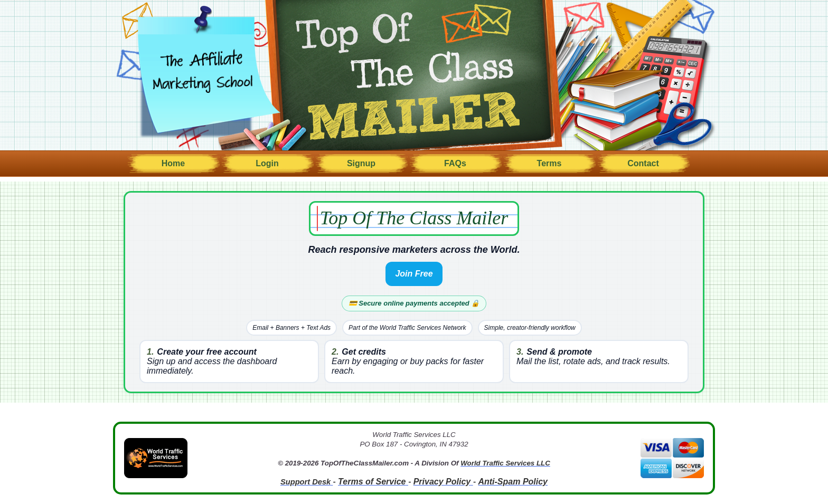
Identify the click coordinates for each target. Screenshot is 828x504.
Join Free (414, 274)
